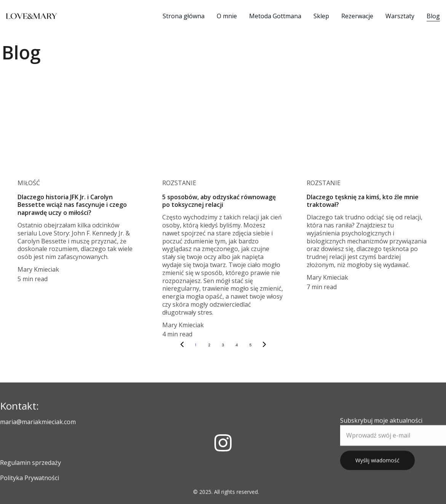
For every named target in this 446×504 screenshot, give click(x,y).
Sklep (321, 16)
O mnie (227, 16)
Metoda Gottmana (275, 16)
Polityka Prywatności (30, 479)
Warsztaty (400, 16)
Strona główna (184, 16)
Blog (433, 16)
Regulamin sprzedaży (30, 464)
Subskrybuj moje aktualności (381, 427)
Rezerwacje (357, 16)
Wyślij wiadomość (377, 466)
